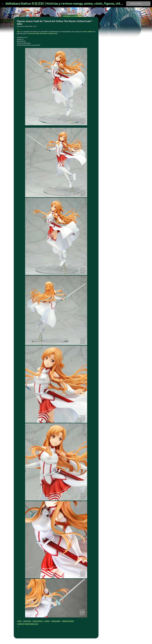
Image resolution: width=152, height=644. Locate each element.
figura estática (38, 621)
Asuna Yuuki (87, 32)
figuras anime (56, 621)
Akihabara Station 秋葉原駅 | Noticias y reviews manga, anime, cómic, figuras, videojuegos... (71, 3)
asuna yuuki (27, 621)
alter (19, 621)
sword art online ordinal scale (28, 624)
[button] (18, 29)
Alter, (19, 32)
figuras (47, 621)
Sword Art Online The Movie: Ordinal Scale (42, 34)
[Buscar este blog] (140, 4)
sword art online (68, 621)
